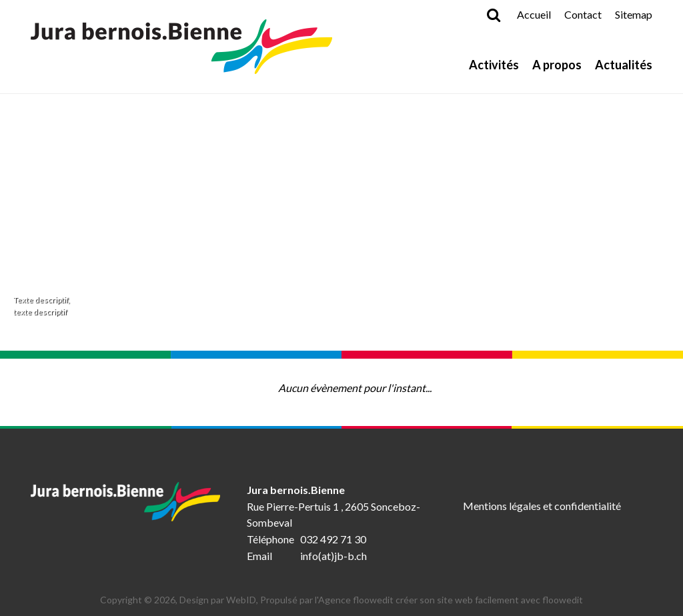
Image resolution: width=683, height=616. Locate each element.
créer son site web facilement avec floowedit (489, 600)
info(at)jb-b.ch (333, 556)
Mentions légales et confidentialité (542, 506)
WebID (241, 600)
